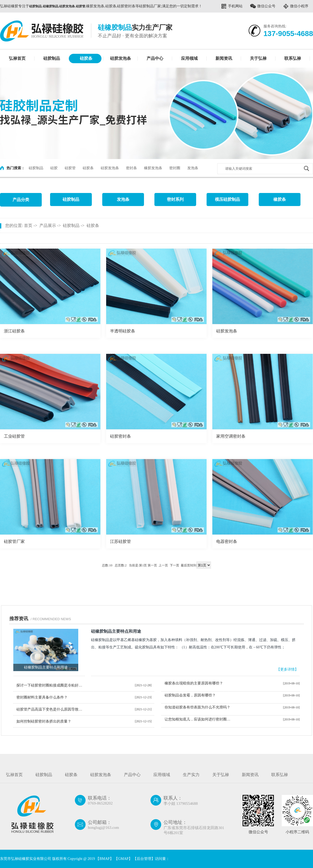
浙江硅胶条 (14, 331)
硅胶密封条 (121, 436)
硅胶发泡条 (121, 58)
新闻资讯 (224, 58)
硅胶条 (86, 58)
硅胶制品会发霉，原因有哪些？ (190, 695)
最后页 (185, 565)
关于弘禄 (258, 58)
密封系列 (175, 199)
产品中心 (155, 58)
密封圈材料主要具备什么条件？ (42, 697)
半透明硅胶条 (123, 331)
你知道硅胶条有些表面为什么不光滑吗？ (197, 707)
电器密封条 (227, 541)
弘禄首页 (17, 58)
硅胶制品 (52, 58)
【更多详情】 (287, 669)
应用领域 (189, 58)
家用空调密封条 (231, 436)
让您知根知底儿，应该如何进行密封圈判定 (199, 719)
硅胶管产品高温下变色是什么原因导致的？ (51, 709)
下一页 (174, 565)
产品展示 (48, 225)
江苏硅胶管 (121, 541)
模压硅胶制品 (227, 199)
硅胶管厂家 (14, 541)
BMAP (105, 859)
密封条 (131, 168)
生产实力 (191, 775)
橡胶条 (280, 199)
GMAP (123, 859)
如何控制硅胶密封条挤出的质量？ (44, 721)
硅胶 (54, 168)
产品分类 (21, 200)
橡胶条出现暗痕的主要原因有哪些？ (194, 683)
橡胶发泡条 (153, 168)
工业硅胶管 (14, 436)
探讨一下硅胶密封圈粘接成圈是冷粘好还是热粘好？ (51, 685)
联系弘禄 (293, 58)
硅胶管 (70, 168)
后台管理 (144, 859)
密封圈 (175, 168)
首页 (28, 225)
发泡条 (193, 168)
